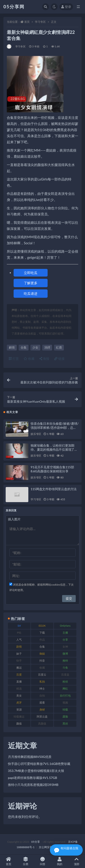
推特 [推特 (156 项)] (65, 661)
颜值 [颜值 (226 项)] (19, 724)
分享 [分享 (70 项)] (65, 640)
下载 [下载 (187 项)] (42, 633)
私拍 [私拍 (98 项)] (42, 682)
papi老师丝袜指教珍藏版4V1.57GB (33, 778)
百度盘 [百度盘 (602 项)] (65, 675)
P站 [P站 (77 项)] (19, 633)
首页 (27, 22)
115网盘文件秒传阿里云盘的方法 (54, 489)
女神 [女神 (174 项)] (65, 647)
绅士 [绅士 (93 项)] (42, 689)
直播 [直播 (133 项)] (19, 682)
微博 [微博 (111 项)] (65, 654)
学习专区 (40, 22)
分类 (25, 861)
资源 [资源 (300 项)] (19, 710)
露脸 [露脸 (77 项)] (65, 717)
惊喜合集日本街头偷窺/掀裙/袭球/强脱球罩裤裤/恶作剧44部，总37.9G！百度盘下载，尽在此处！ (55, 428)
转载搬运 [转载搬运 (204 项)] (19, 717)
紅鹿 (59, 347)
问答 (42, 861)
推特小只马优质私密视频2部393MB (33, 785)
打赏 (14, 359)
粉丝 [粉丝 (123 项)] (65, 682)
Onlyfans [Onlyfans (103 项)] (65, 626)
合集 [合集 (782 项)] (42, 647)
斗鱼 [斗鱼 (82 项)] (65, 668)
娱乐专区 (36, 434)
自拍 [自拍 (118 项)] (42, 696)
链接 (59, 359)
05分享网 (14, 7)
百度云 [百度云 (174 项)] (42, 675)
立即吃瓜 (31, 273)
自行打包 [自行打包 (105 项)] (65, 696)
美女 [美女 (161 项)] (19, 696)
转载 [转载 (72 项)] (65, 710)
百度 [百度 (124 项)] (19, 675)
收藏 (29, 359)
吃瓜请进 (31, 293)
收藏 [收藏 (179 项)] (42, 668)
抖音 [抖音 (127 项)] (42, 661)
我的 (59, 861)
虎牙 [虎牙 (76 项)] (19, 703)
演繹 (47, 347)
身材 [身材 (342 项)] (42, 710)
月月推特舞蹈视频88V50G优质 (30, 757)
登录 (66, 7)
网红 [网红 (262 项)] (65, 689)
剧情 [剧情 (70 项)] (19, 647)
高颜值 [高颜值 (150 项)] (42, 724)
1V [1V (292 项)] (19, 626)
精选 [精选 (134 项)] (19, 689)
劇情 (12, 347)
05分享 (36, 842)
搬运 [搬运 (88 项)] (19, 668)
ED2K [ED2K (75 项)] (42, 626)
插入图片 (14, 519)
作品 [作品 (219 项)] (42, 640)
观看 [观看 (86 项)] (42, 703)
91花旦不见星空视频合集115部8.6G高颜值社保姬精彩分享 (52, 469)
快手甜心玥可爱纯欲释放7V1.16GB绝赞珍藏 (39, 764)
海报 (44, 359)
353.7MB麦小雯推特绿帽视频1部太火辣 (36, 771)
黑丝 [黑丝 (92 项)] (65, 724)
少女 (35, 347)
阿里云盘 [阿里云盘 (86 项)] (42, 717)
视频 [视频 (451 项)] (65, 703)
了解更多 (31, 283)
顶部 (76, 861)
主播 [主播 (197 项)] (65, 633)
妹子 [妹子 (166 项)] (19, 654)
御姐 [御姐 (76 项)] (42, 654)
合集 (24, 347)
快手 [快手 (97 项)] (19, 661)
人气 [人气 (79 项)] (19, 640)
